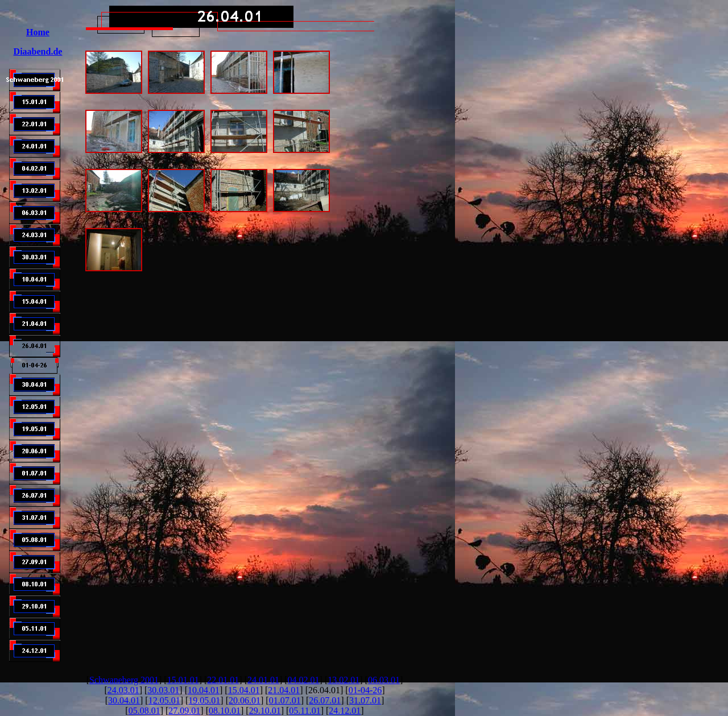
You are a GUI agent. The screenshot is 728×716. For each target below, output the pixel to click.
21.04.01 (284, 690)
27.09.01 (184, 711)
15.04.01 (244, 690)
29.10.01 (265, 711)
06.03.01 (384, 680)
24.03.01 (123, 690)
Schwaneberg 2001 (124, 680)
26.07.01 (325, 700)
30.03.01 (163, 690)
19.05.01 (204, 700)
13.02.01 (344, 680)
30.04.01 (124, 700)
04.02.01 (304, 680)
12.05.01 (164, 700)
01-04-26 (365, 690)
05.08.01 (144, 711)
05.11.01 (305, 711)
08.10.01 (225, 711)
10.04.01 (204, 690)
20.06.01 (245, 700)
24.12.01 (345, 711)
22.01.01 (223, 680)
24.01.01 (263, 680)
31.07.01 (365, 700)
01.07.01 (285, 700)
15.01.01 (183, 680)
